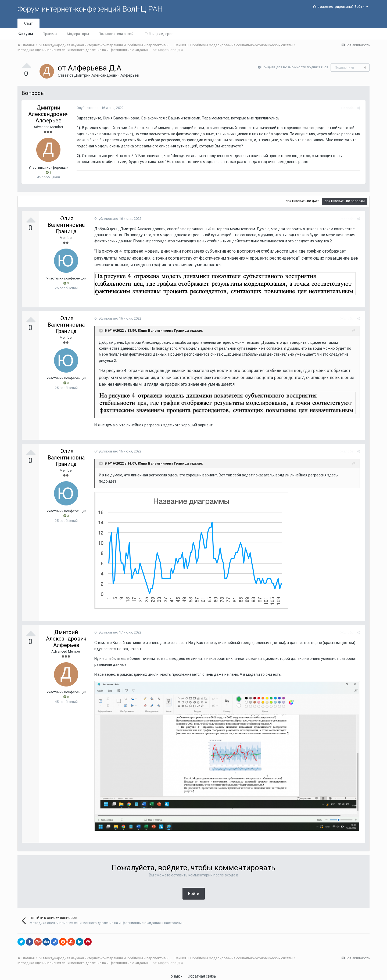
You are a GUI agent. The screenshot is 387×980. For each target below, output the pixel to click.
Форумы (26, 34)
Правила (50, 34)
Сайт (28, 23)
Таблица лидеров (159, 34)
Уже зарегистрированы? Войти (340, 7)
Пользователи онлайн (117, 34)
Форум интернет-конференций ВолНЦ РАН (90, 9)
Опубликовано (99, 108)
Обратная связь (202, 972)
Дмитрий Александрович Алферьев (107, 75)
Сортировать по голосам (345, 201)
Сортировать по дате (302, 201)
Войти (194, 889)
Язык (177, 972)
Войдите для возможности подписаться (295, 67)
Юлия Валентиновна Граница (66, 225)
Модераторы (78, 34)
